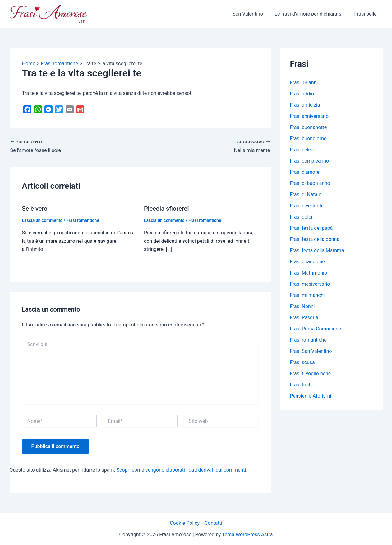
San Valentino (252, 14)
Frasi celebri (303, 150)
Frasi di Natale (306, 194)
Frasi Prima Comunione (316, 329)
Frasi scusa (303, 362)
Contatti (213, 523)
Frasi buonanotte (309, 127)
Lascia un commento (42, 220)
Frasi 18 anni (304, 83)
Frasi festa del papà (312, 228)
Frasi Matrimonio (309, 273)
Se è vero (35, 209)
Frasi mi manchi (308, 295)
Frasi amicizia (305, 105)
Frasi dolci (301, 217)
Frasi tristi (301, 385)
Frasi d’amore (305, 172)
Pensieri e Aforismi (311, 396)
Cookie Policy (185, 523)
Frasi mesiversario (310, 284)
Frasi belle (366, 14)
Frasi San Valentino (311, 351)
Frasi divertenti (306, 206)
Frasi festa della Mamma (317, 250)
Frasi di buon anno (310, 183)
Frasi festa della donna (315, 239)
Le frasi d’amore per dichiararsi (311, 14)
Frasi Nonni (303, 306)
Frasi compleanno (310, 161)
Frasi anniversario (310, 116)
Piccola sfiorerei (166, 209)
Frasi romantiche (83, 220)
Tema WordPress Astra (247, 535)
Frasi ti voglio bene (311, 374)
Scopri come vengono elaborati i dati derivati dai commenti (181, 470)
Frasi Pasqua (304, 318)
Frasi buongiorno (309, 139)
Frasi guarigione (308, 262)
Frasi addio (302, 94)
